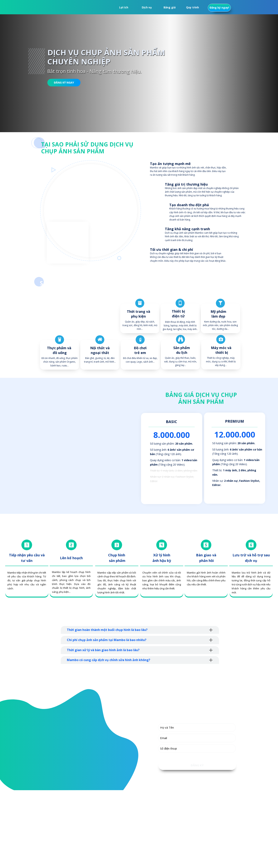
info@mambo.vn (73, 842)
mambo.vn (72, 849)
